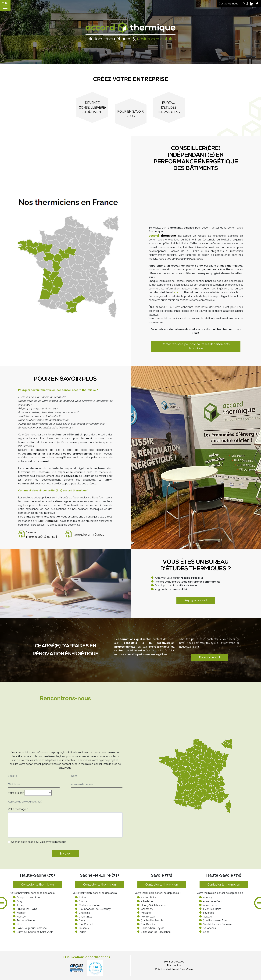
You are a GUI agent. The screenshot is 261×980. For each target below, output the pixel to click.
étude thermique (47, 521)
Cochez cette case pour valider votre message (39, 842)
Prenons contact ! (208, 657)
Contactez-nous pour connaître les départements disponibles (196, 346)
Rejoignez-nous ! (196, 600)
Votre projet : (16, 793)
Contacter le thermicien (37, 884)
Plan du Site (174, 965)
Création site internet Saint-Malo (174, 969)
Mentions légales (174, 962)
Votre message (17, 809)
